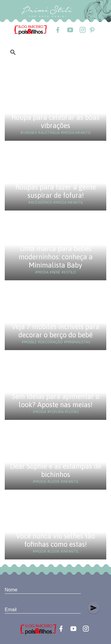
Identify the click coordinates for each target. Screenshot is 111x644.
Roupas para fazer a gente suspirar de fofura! (56, 191)
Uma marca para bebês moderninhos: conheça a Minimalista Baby (56, 257)
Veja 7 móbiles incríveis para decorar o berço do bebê (55, 331)
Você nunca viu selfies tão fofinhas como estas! (55, 540)
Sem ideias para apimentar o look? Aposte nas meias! (56, 401)
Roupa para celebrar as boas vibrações (55, 121)
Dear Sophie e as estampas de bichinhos (56, 470)
